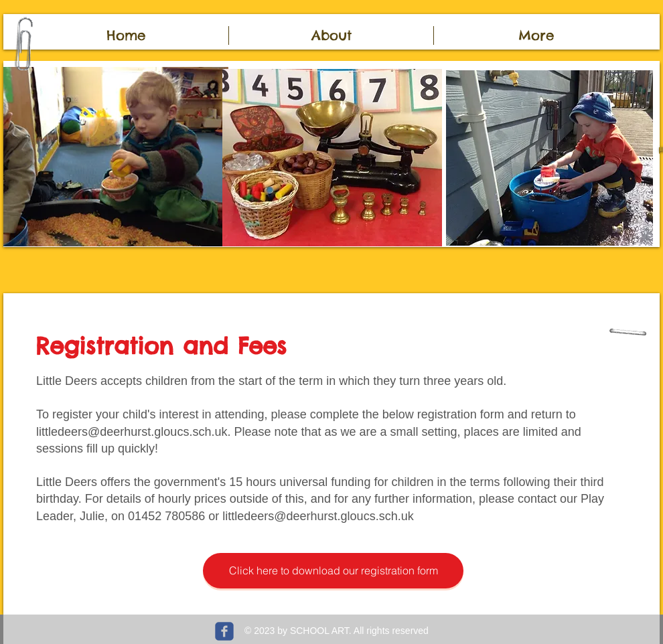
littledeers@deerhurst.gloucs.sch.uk (132, 432)
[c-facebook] (224, 631)
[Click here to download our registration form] (333, 571)
